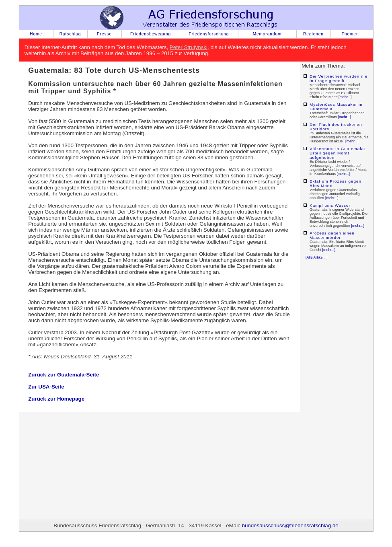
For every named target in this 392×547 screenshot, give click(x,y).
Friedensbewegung (151, 34)
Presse (104, 34)
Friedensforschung (209, 34)
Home (36, 34)
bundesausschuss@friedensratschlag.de (290, 525)
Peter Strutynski (189, 47)
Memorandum (267, 34)
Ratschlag (70, 34)
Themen (350, 34)
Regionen (313, 34)
